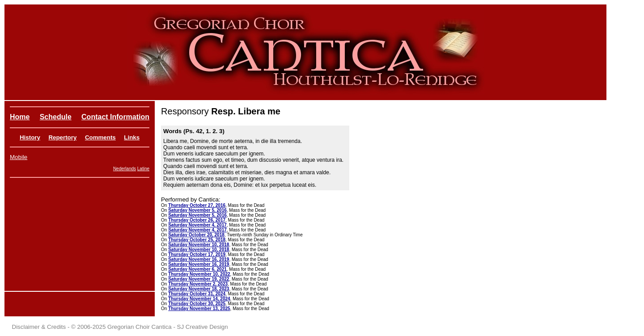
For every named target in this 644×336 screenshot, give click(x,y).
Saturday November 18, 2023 (199, 289)
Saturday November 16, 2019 (199, 259)
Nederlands (125, 169)
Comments (100, 137)
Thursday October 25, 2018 (197, 240)
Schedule (56, 117)
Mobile (19, 157)
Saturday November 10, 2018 (199, 245)
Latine (143, 169)
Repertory (62, 137)
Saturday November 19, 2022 (199, 279)
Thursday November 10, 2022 (199, 274)
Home (20, 117)
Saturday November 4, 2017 (197, 225)
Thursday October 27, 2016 (197, 205)
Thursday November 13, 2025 (199, 309)
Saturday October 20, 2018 (196, 235)
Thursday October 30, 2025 (197, 304)
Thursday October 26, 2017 (197, 220)
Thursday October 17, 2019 (197, 254)
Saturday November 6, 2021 (197, 269)
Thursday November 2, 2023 (198, 284)
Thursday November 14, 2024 (199, 299)
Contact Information (115, 117)
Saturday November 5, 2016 (197, 210)
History (30, 137)
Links (132, 137)
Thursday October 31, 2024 (197, 294)
